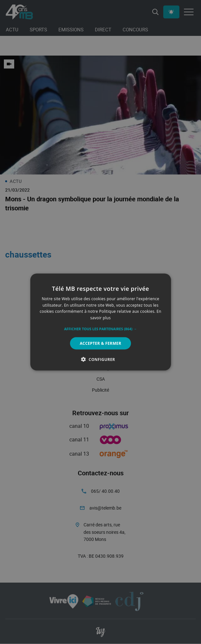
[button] (101, 329)
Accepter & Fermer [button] (100, 343)
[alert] (100, 322)
